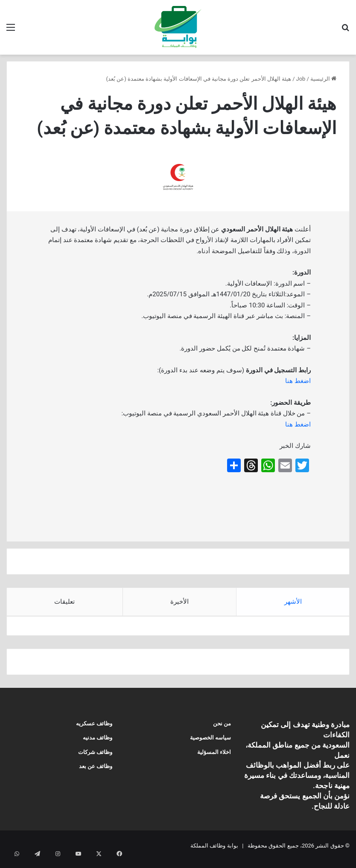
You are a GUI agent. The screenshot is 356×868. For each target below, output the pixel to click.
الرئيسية (323, 79)
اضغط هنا (298, 381)
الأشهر (293, 602)
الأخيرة (179, 602)
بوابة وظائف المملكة (214, 852)
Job (301, 79)
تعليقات (64, 602)
